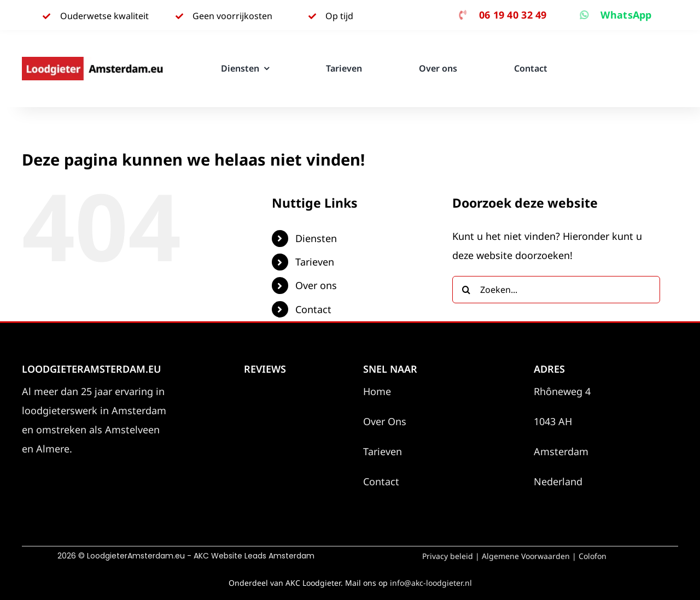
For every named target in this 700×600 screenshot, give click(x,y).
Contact (313, 309)
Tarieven (315, 262)
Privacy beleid (448, 556)
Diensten (316, 238)
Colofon (593, 556)
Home (377, 391)
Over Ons (385, 421)
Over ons (316, 285)
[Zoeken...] (556, 290)
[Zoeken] (466, 290)
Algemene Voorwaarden (526, 556)
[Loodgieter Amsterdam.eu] (94, 62)
